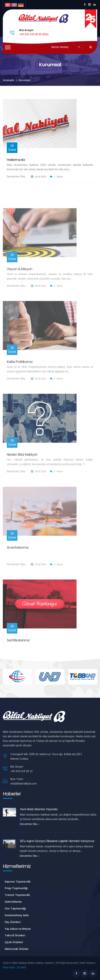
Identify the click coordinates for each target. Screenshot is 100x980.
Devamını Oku (16, 179)
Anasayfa (8, 80)
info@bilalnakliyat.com (24, 784)
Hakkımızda (16, 163)
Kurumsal (24, 80)
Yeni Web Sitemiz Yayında (39, 809)
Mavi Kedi (9, 967)
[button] (66, 47)
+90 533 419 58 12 (21, 771)
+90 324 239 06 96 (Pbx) (34, 34)
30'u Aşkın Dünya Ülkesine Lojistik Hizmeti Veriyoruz (57, 841)
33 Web (21, 967)
